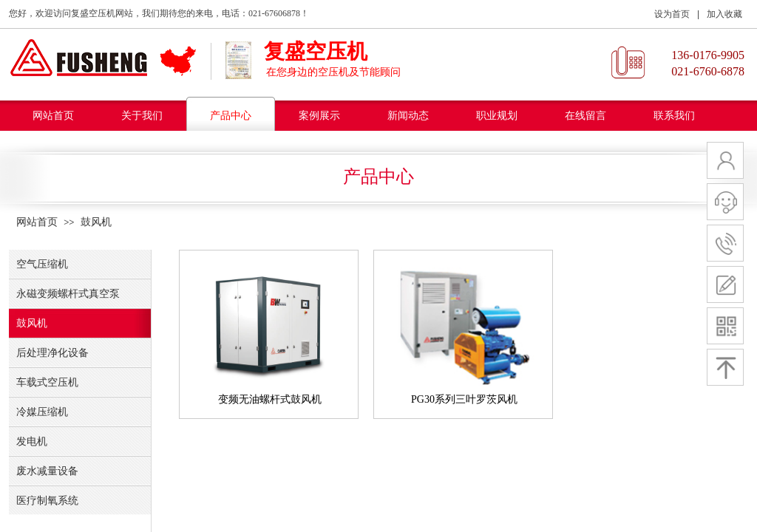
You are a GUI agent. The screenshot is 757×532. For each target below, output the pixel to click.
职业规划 (497, 116)
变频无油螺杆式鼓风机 (270, 399)
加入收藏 (724, 14)
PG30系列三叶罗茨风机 (464, 399)
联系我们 (674, 116)
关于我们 (142, 116)
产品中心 (231, 116)
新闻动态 (408, 116)
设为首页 (672, 14)
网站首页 (53, 116)
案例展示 (319, 116)
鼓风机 (96, 222)
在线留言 (585, 116)
